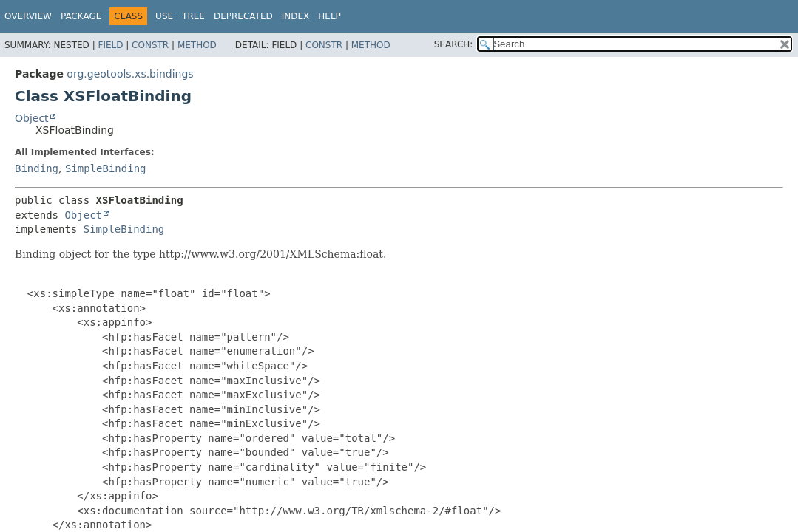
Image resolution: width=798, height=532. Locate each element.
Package (81, 16)
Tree (193, 16)
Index (296, 16)
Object (32, 118)
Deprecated (243, 16)
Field (110, 45)
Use (164, 16)
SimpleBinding (106, 168)
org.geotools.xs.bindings (130, 74)
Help (329, 16)
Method (197, 45)
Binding (37, 168)
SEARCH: (454, 44)
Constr (150, 45)
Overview (28, 16)
